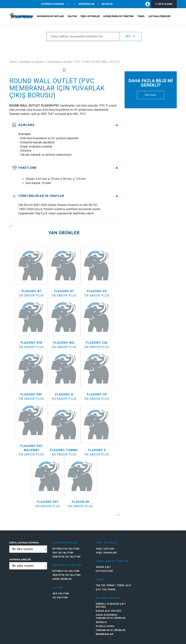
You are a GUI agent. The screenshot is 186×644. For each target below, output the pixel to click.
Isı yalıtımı (60, 598)
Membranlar (105, 634)
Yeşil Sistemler (90, 16)
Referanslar (87, 4)
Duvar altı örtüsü (108, 611)
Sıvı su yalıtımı (63, 553)
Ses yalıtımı (61, 594)
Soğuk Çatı (103, 567)
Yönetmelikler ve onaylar (65, 196)
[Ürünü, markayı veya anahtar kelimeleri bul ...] (83, 36)
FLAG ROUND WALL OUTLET (102, 62)
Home (13, 62)
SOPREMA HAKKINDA (53, 4)
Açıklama (65, 125)
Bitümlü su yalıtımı (66, 549)
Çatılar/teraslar (22, 16)
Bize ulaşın (164, 4)
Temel (141, 16)
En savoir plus (31, 296)
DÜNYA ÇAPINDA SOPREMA (24, 543)
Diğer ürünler (62, 579)
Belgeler (107, 4)
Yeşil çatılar (105, 549)
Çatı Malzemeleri (159, 16)
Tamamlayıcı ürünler (59, 62)
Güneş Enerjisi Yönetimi (118, 16)
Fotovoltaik (104, 571)
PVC (77, 62)
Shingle (101, 622)
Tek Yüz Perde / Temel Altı (114, 585)
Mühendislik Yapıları (50, 16)
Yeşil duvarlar (106, 553)
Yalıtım (72, 16)
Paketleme (65, 168)
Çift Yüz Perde (106, 590)
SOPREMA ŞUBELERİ (20, 560)
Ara (130, 36)
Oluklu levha (105, 626)
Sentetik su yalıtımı (32, 62)
